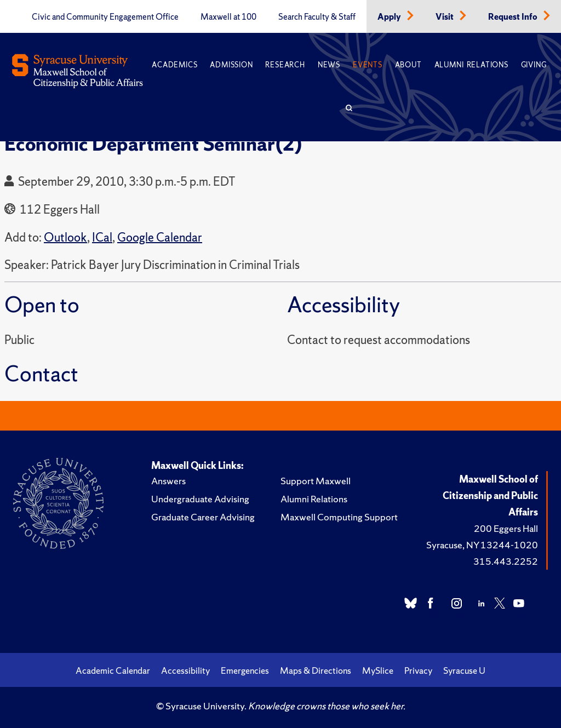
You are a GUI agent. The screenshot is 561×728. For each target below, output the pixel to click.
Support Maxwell (316, 481)
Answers (168, 481)
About (408, 65)
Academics (174, 65)
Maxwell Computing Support (339, 517)
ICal (102, 237)
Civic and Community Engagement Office (105, 17)
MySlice (378, 670)
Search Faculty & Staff (317, 17)
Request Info (514, 17)
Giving (534, 65)
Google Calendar (160, 237)
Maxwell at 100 (228, 17)
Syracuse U (464, 670)
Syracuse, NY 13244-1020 (482, 545)
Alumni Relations (471, 65)
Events (368, 65)
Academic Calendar (113, 670)
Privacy (418, 670)
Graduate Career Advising (203, 517)
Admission (231, 65)
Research (285, 65)
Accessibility (185, 670)
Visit (445, 17)
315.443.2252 (506, 561)
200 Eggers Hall (506, 528)
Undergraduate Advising (200, 499)
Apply (390, 17)
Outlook (65, 237)
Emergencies (245, 670)
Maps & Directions (316, 670)
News (329, 65)
